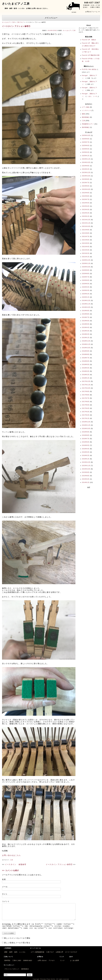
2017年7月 (86, 398)
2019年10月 (86, 307)
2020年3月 (86, 290)
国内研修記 (86, 117)
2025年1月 (86, 156)
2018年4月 (86, 368)
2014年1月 (86, 482)
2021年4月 (86, 247)
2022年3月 (86, 210)
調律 (6, 952)
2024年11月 (86, 159)
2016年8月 (86, 435)
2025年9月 (86, 139)
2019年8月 (86, 314)
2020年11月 (86, 263)
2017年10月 (86, 388)
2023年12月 (86, 172)
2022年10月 (86, 189)
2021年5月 (86, 243)
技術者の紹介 (28, 960)
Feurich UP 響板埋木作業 (91, 55)
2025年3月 (86, 152)
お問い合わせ (42, 960)
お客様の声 (60, 952)
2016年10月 (86, 429)
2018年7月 (86, 358)
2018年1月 (86, 378)
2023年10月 (86, 176)
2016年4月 (86, 449)
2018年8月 (86, 354)
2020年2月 (86, 294)
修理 (11, 952)
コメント (6, 901)
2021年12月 (86, 220)
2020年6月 (86, 280)
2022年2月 (86, 213)
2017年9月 (86, 391)
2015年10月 (86, 469)
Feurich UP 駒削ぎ (89, 40)
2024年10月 (86, 162)
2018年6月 (86, 361)
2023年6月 (86, 186)
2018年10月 (86, 348)
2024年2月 (86, 169)
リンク (62, 960)
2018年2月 (86, 375)
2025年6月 (86, 146)
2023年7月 (86, 183)
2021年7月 (86, 236)
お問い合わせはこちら (11, 855)
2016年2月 (86, 455)
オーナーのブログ (71, 952)
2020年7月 (86, 277)
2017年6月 (86, 402)
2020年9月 (86, 270)
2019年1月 (86, 338)
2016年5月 (86, 445)
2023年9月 (86, 179)
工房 (12, 860)
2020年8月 (86, 274)
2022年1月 (86, 216)
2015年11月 (86, 466)
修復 (83, 114)
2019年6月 (86, 321)
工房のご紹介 (17, 960)
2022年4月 (86, 206)
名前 (4, 879)
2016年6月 (86, 442)
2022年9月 (86, 193)
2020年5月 (86, 284)
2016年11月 (86, 425)
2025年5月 (86, 149)
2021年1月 (86, 257)
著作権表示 (25, 969)
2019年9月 (86, 311)
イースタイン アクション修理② (59, 864)
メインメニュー (51, 18)
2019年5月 (86, 324)
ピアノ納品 (86, 107)
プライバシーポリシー (12, 969)
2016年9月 (86, 432)
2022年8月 (86, 196)
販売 (16, 952)
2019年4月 (86, 327)
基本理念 (7, 960)
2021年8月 (86, 233)
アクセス (52, 960)
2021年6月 (86, 240)
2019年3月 (86, 331)
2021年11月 (86, 223)
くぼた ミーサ (92, 96)
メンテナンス (86, 110)
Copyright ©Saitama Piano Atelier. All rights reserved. (51, 979)
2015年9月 (86, 472)
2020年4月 (86, 287)
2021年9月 (86, 230)
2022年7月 (86, 199)
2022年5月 (86, 203)
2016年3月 (86, 452)
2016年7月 (86, 439)
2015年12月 (86, 462)
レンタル (22, 952)
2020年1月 (86, 297)
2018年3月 (86, 371)
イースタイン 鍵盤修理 (16, 864)
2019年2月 (86, 334)
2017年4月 (86, 408)
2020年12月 (86, 260)
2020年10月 (86, 267)
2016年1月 (86, 459)
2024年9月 (86, 166)
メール (5, 887)
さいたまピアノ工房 (8, 22)
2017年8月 (86, 395)
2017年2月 (86, 415)
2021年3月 (86, 250)
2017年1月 (86, 418)
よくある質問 (74, 960)
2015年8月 (86, 476)
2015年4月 (86, 479)
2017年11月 (86, 385)
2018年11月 (86, 344)
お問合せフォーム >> (93, 12)
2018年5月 (86, 365)
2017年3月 (86, 412)
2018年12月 (86, 341)
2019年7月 (86, 317)
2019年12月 (86, 301)
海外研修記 (86, 127)
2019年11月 (86, 304)
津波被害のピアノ (88, 124)
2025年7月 (86, 142)
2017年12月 (86, 381)
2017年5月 (86, 405)
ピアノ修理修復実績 (38, 952)
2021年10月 (86, 226)
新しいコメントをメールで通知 (17, 938)
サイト (5, 894)
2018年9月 (86, 351)
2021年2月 (86, 253)
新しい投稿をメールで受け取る (17, 943)
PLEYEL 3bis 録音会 (89, 69)
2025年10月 (86, 135)
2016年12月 (86, 422)
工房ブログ (20, 22)
